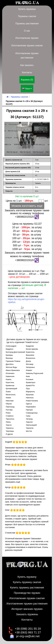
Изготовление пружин (27, 38)
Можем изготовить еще (27, 206)
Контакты (27, 72)
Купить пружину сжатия (27, 582)
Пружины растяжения (27, 24)
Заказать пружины (27, 614)
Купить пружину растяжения (27, 588)
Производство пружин (27, 593)
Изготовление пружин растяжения (27, 55)
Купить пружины (27, 9)
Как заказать (27, 65)
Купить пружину (27, 577)
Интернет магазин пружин (27, 609)
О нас (27, 31)
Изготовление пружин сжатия (27, 46)
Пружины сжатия (27, 16)
